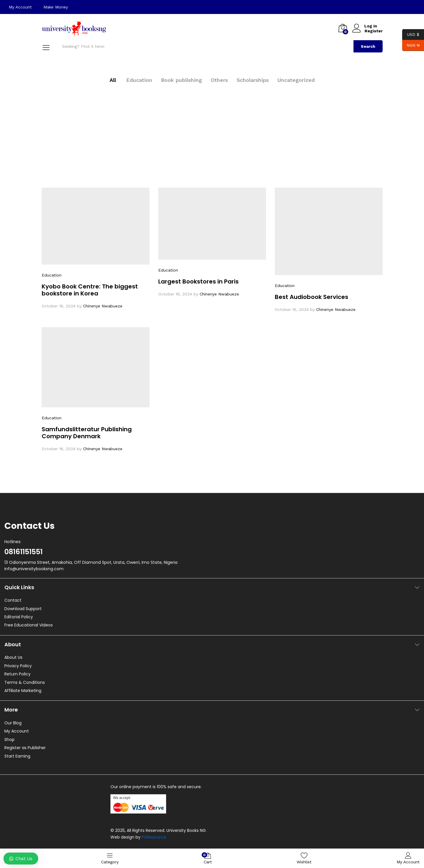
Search (368, 46)
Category (110, 858)
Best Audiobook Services (312, 297)
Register (374, 31)
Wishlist (304, 858)
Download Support (23, 609)
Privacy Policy (18, 666)
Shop (9, 740)
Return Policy (17, 674)
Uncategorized (296, 80)
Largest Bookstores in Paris (198, 281)
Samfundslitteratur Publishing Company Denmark (87, 433)
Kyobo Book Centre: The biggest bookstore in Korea (90, 290)
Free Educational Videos (29, 625)
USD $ (411, 35)
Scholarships (253, 80)
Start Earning (17, 756)
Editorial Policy (19, 617)
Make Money (56, 7)
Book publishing (181, 80)
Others (219, 80)
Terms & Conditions (25, 682)
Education (139, 80)
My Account (20, 7)
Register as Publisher (25, 748)
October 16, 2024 (59, 306)
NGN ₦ (411, 45)
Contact (13, 600)
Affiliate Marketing (23, 691)
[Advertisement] (212, 129)
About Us (13, 657)
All (113, 80)
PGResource (154, 837)
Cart (208, 858)
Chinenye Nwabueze (103, 306)
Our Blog (13, 723)
